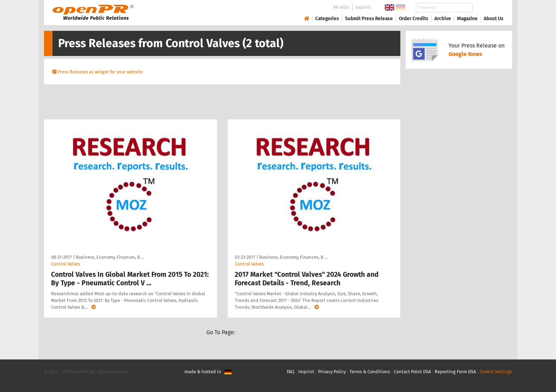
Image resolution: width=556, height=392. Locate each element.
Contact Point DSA (412, 372)
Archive (443, 19)
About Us (494, 19)
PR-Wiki (341, 7)
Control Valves (66, 264)
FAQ (291, 372)
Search (488, 8)
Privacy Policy (332, 372)
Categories (327, 19)
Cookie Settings (496, 372)
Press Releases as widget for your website (100, 72)
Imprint (363, 7)
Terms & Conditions (370, 372)
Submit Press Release (369, 19)
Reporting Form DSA (455, 372)
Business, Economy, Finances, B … (110, 257)
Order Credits (414, 19)
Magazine (467, 19)
